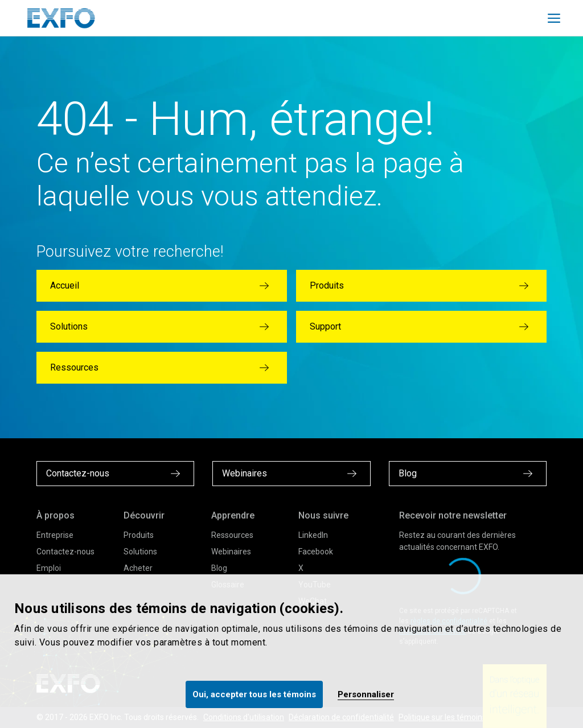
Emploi (49, 568)
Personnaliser (366, 694)
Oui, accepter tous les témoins (254, 694)
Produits (139, 535)
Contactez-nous (65, 552)
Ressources (232, 535)
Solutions (140, 552)
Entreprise (55, 535)
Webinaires (231, 552)
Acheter (138, 568)
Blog (219, 568)
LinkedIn (313, 535)
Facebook (316, 552)
